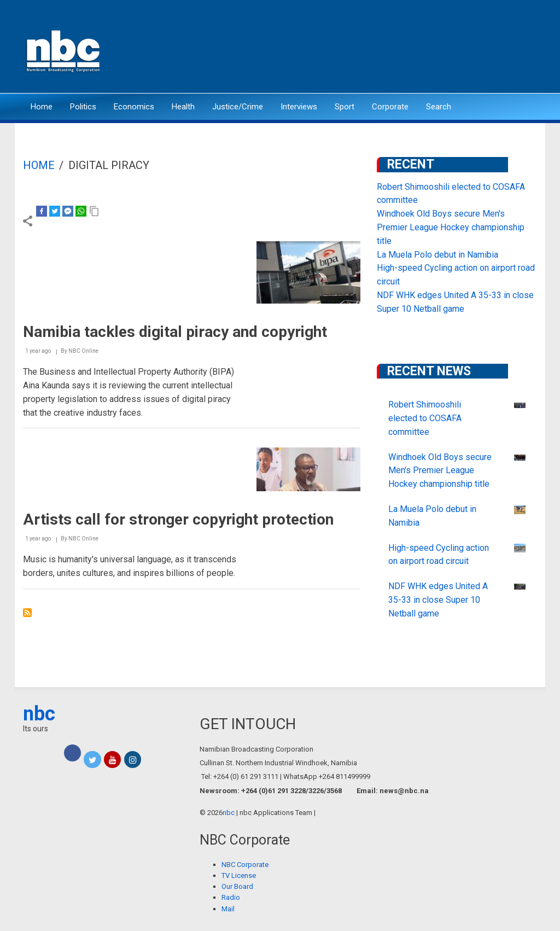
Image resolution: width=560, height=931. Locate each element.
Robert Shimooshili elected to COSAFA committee (425, 418)
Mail (228, 909)
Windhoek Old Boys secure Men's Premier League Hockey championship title (451, 227)
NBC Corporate (245, 865)
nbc (39, 714)
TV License (239, 875)
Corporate (390, 107)
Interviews (299, 107)
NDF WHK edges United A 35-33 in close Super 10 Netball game (438, 600)
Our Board (237, 886)
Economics (134, 107)
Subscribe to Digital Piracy (27, 613)
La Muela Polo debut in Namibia (437, 255)
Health (183, 107)
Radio (231, 897)
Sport (345, 107)
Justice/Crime (238, 107)
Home (42, 107)
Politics (83, 107)
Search (439, 107)
